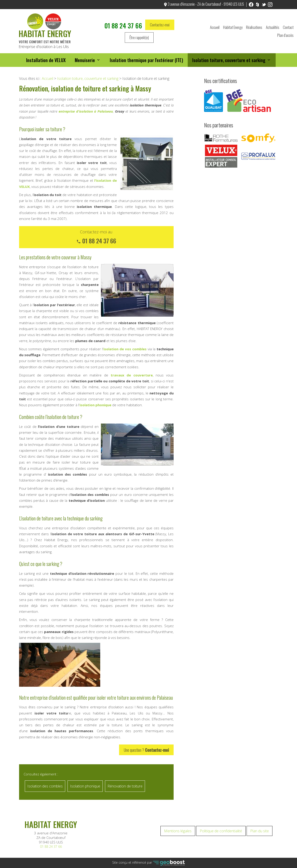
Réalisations (254, 28)
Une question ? (146, 750)
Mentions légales (178, 831)
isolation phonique (95, 405)
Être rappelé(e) (139, 38)
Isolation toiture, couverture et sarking (229, 61)
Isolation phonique (85, 786)
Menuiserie (85, 61)
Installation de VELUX (46, 61)
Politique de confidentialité (221, 831)
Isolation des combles (45, 786)
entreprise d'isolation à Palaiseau (86, 111)
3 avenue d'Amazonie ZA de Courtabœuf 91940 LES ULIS (51, 838)
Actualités (273, 28)
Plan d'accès (285, 36)
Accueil (215, 28)
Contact (288, 28)
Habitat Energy (233, 28)
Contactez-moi (160, 25)
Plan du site (260, 831)
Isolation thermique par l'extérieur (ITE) (146, 61)
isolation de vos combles (125, 349)
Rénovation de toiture (125, 786)
